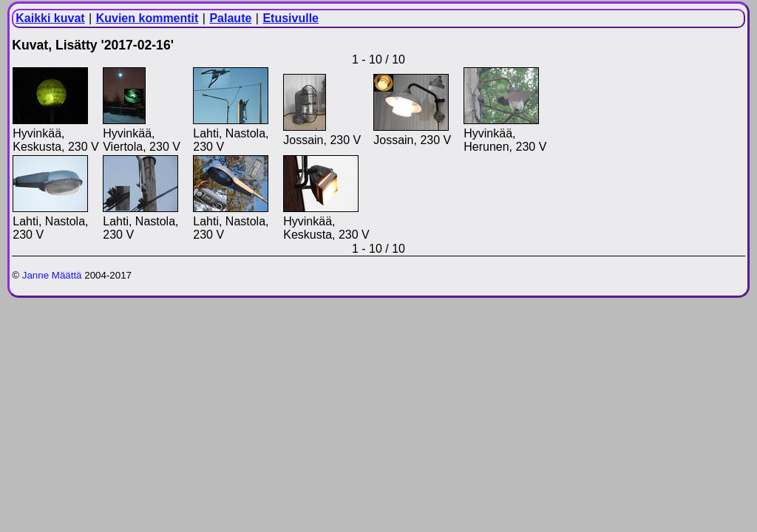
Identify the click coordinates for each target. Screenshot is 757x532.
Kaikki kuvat (50, 18)
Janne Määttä (52, 275)
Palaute (230, 18)
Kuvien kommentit (147, 18)
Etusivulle (291, 18)
